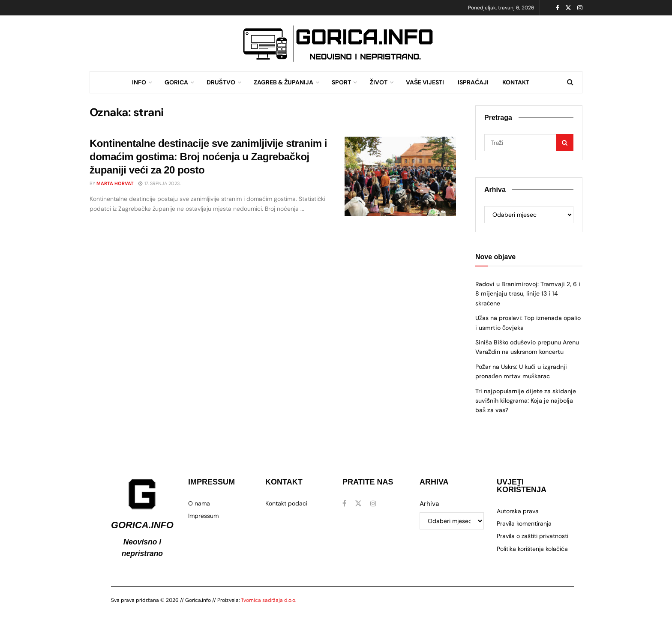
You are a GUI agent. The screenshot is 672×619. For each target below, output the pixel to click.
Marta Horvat (115, 183)
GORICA (176, 82)
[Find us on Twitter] (358, 504)
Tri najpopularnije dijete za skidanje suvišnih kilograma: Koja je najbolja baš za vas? (526, 401)
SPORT (341, 82)
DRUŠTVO (221, 82)
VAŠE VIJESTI (425, 82)
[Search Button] (570, 82)
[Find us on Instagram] (373, 504)
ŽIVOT (378, 82)
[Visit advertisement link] (338, 43)
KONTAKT (516, 82)
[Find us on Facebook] (344, 504)
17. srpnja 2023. (160, 183)
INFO (139, 82)
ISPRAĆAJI (473, 82)
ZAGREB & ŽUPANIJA (284, 82)
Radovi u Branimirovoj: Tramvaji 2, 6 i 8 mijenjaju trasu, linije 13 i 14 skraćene (528, 294)
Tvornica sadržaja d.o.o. (268, 600)
